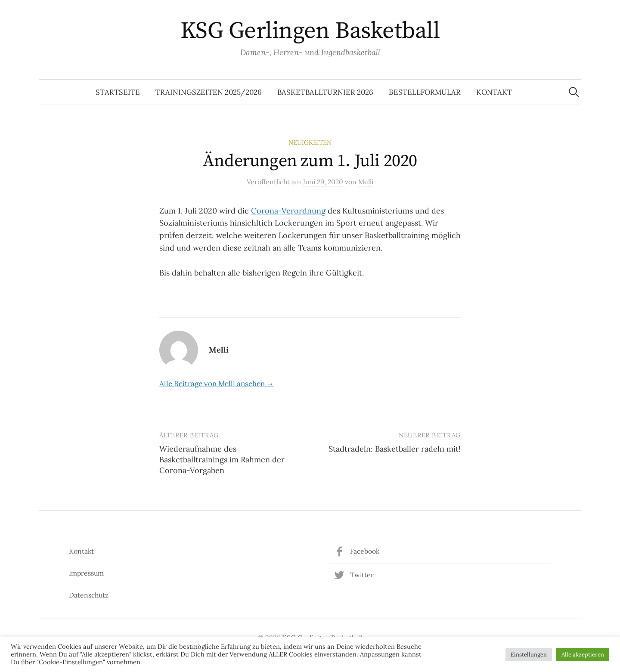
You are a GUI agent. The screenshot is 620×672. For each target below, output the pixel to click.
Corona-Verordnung (288, 211)
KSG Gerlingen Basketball (310, 31)
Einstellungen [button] (529, 655)
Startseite (118, 92)
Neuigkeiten (310, 142)
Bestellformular (425, 92)
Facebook (365, 551)
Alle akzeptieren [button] (583, 655)
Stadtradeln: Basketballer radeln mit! (395, 449)
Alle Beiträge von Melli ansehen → (217, 384)
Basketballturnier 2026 (325, 92)
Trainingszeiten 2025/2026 (209, 92)
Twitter (362, 575)
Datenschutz (89, 595)
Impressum (86, 573)
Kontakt (494, 92)
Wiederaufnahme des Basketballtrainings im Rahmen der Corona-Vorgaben (222, 460)
